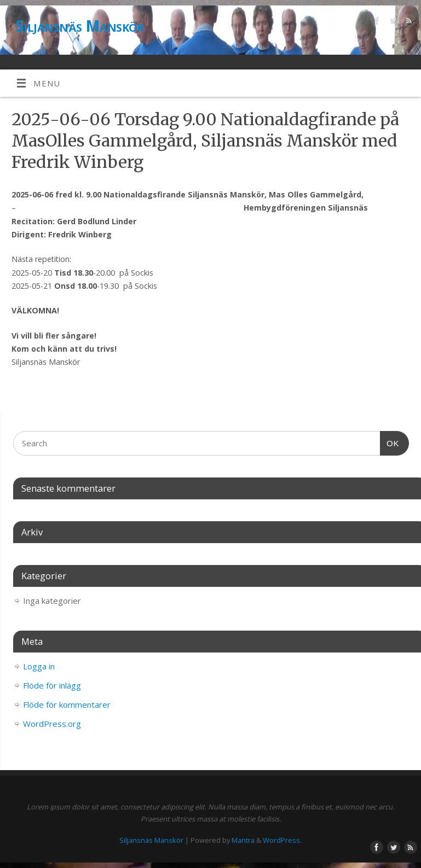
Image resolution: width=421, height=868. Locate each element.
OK (390, 442)
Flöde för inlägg (52, 685)
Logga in (39, 666)
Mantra (243, 840)
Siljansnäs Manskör (80, 26)
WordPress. (282, 840)
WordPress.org (52, 724)
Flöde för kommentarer (67, 704)
